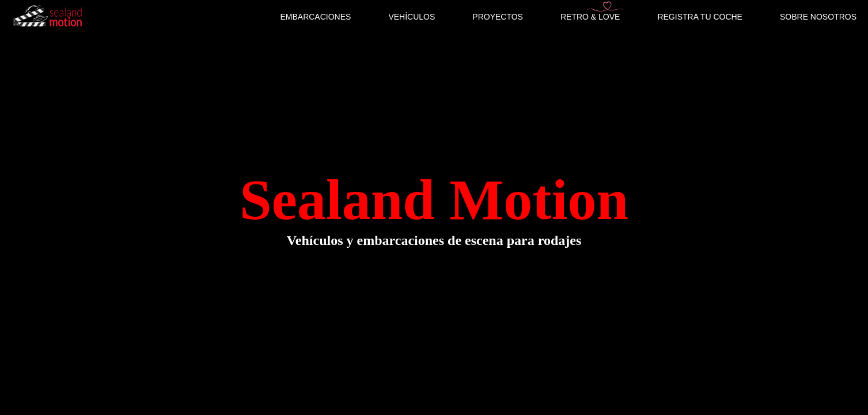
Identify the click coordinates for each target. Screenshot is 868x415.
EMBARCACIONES (315, 17)
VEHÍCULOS (412, 17)
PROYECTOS (498, 17)
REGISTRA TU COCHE (700, 17)
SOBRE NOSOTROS (818, 17)
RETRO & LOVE (590, 17)
